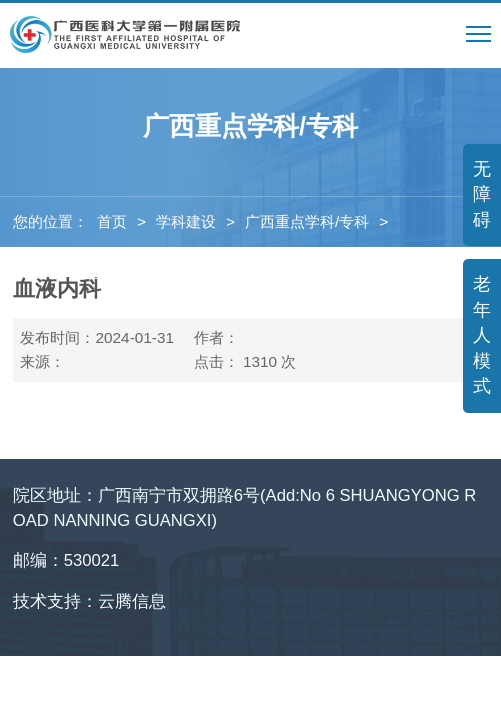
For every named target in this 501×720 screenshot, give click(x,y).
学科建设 (186, 221)
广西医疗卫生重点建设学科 (108, 272)
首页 (112, 221)
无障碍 (482, 194)
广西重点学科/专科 (307, 221)
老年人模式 (482, 335)
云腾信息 (132, 601)
